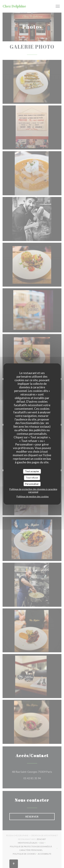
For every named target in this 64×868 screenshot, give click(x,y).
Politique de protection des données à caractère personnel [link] (33, 491)
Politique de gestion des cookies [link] (33, 497)
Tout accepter (32, 471)
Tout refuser (32, 478)
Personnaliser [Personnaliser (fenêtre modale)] (32, 484)
